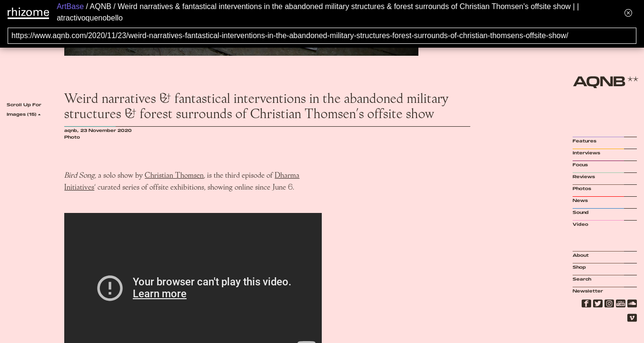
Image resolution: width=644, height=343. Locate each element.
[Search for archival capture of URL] (322, 36)
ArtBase (70, 6)
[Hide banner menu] (628, 13)
